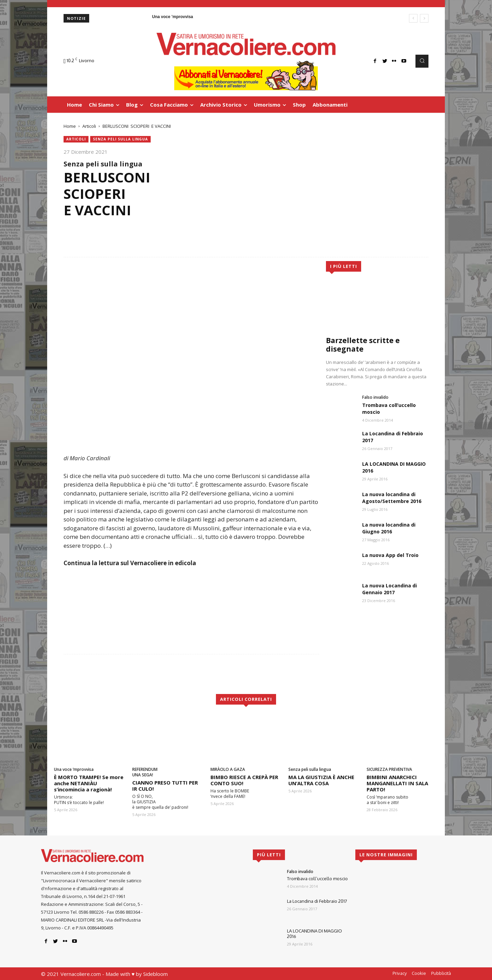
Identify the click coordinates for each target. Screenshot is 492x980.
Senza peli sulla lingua (120, 139)
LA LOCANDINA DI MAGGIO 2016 (315, 934)
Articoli (89, 126)
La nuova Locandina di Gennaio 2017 (389, 589)
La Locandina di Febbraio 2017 (317, 901)
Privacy (400, 973)
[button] (422, 61)
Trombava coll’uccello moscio (317, 879)
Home (70, 126)
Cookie (419, 973)
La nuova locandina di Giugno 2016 (389, 528)
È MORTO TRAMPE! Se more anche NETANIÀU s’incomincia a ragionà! (89, 783)
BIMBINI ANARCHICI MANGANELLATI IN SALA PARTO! (397, 783)
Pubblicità (441, 973)
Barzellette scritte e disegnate (363, 345)
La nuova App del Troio (390, 555)
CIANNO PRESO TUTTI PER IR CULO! (165, 786)
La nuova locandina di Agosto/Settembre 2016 (392, 498)
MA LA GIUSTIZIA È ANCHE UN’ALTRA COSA (321, 780)
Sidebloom (155, 974)
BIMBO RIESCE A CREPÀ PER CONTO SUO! (244, 780)
